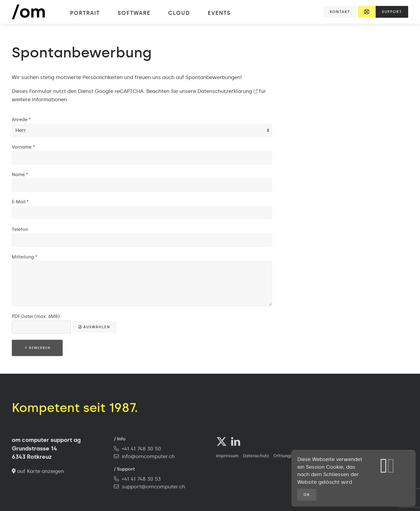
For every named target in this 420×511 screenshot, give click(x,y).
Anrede (21, 120)
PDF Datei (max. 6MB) (36, 317)
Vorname (23, 147)
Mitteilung (25, 257)
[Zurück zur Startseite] (34, 12)
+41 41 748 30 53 (137, 480)
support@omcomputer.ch (153, 487)
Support (392, 12)
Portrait (85, 13)
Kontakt (340, 12)
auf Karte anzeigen (38, 472)
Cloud (179, 13)
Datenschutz (256, 457)
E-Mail (20, 202)
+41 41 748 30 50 (137, 449)
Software (134, 13)
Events (219, 13)
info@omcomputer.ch (148, 457)
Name (20, 175)
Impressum (227, 457)
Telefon (20, 230)
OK (307, 495)
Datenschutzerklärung (227, 91)
